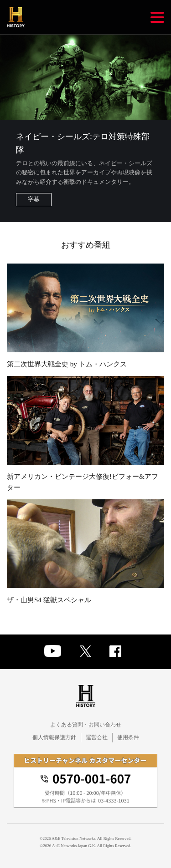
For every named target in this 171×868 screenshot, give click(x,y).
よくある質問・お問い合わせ (86, 725)
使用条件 (128, 737)
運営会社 (97, 737)
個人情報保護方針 (54, 737)
